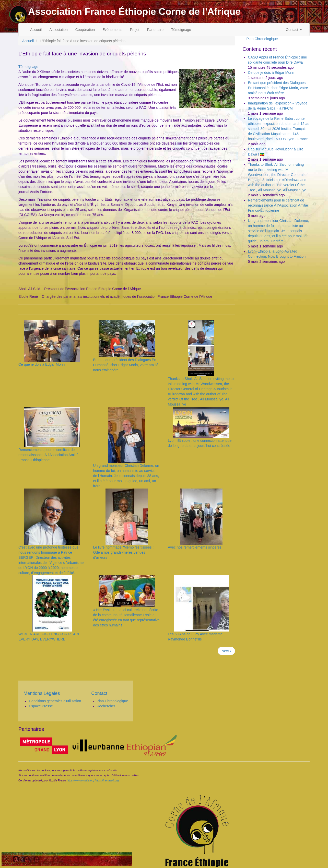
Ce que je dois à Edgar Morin (42, 364)
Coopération (85, 30)
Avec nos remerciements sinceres (195, 547)
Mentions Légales (42, 693)
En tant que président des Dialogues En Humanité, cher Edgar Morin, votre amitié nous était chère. (126, 365)
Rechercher (106, 706)
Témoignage (181, 30)
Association (58, 30)
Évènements (112, 30)
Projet (135, 30)
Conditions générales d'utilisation (55, 701)
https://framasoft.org (107, 780)
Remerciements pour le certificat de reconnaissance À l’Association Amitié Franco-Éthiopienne (48, 455)
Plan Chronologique (262, 39)
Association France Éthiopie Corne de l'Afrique (134, 11)
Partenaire (155, 30)
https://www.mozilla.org (80, 780)
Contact (294, 30)
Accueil (36, 30)
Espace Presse (41, 706)
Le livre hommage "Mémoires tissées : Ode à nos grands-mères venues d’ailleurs (123, 552)
